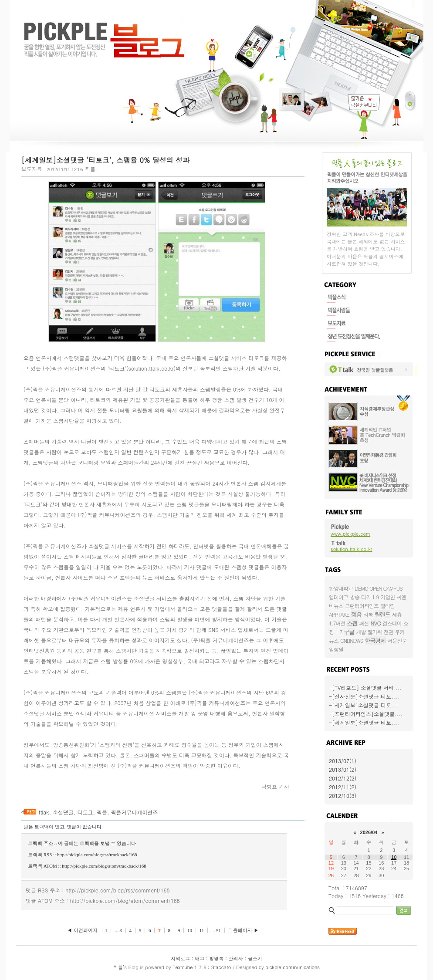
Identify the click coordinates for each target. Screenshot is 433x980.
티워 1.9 (370, 597)
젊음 (356, 614)
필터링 (387, 606)
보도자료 (32, 169)
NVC (376, 623)
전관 (389, 632)
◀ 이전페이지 (83, 930)
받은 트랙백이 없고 (44, 827)
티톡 (368, 614)
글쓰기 (255, 958)
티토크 (85, 812)
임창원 (336, 649)
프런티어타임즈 (362, 606)
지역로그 (180, 958)
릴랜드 (382, 614)
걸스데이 (392, 623)
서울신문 (397, 640)
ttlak (44, 812)
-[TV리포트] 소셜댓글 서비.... (365, 688)
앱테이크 (338, 597)
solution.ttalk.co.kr (351, 549)
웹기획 (375, 632)
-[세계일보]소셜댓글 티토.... (364, 705)
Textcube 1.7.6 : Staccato (202, 967)
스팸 (352, 623)
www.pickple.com (350, 534)
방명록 (217, 958)
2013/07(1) (343, 761)
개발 (361, 632)
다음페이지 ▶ (244, 930)
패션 (364, 623)
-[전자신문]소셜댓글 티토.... (364, 696)
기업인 (388, 597)
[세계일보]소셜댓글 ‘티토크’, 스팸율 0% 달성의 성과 (105, 160)
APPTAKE (339, 614)
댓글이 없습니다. (85, 827)
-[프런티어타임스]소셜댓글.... (366, 714)
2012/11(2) (343, 787)
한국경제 (375, 640)
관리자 (236, 958)
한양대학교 (341, 588)
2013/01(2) (343, 769)
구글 (349, 632)
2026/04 (369, 832)
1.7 (339, 632)
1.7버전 (337, 623)
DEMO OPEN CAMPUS (379, 588)
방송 (355, 597)
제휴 (397, 614)
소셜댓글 (63, 812)
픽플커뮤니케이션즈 (134, 812)
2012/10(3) (343, 796)
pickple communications (293, 967)
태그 (200, 958)
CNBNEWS (352, 640)
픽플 (102, 812)
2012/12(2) (343, 778)
